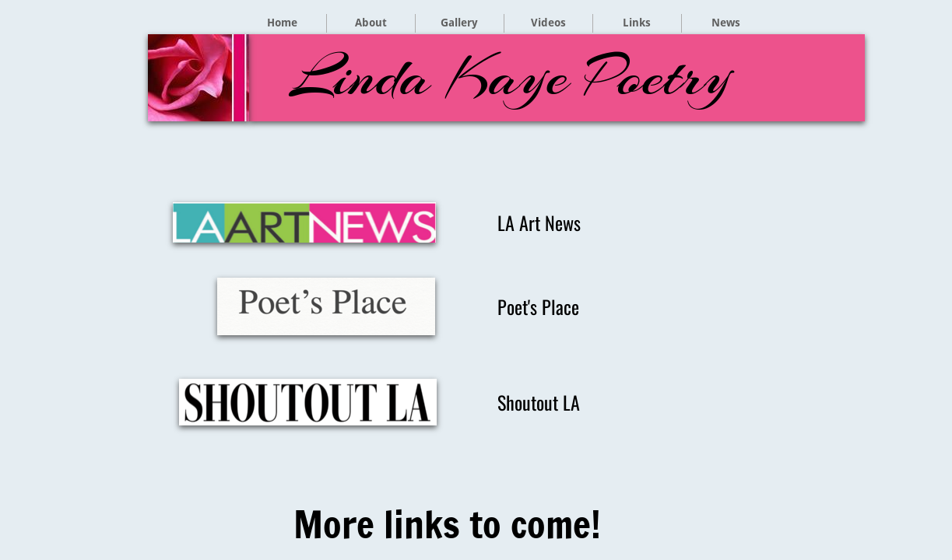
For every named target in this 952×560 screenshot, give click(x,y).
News (726, 23)
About (371, 23)
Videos (548, 23)
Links (637, 23)
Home (282, 23)
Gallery (459, 23)
